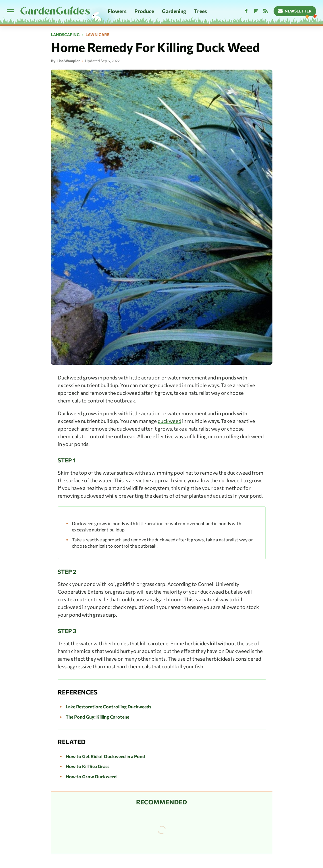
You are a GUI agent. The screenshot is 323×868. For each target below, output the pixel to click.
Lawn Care (97, 35)
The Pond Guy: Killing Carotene (97, 717)
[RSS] (266, 11)
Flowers (117, 11)
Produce (144, 11)
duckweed (169, 421)
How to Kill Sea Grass (87, 766)
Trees (200, 11)
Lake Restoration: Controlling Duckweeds (108, 707)
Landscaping (65, 35)
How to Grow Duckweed (91, 776)
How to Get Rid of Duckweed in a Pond (105, 756)
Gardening (174, 11)
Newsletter (295, 11)
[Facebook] (246, 11)
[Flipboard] (256, 11)
